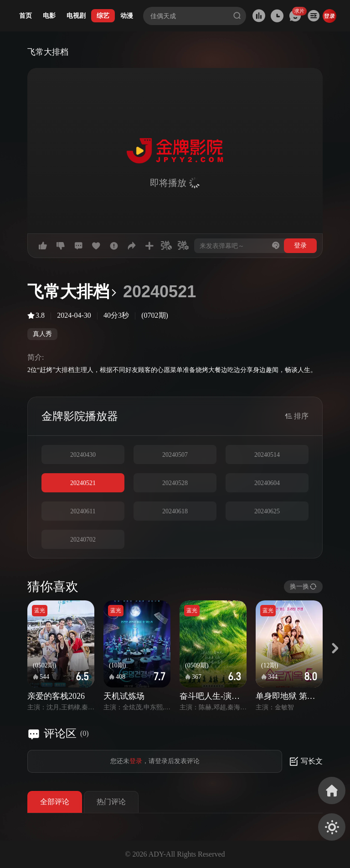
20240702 (83, 540)
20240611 (83, 511)
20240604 (267, 483)
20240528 (175, 483)
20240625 (267, 511)
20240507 (175, 455)
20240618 (175, 511)
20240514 (267, 455)
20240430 (83, 455)
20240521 (83, 483)
